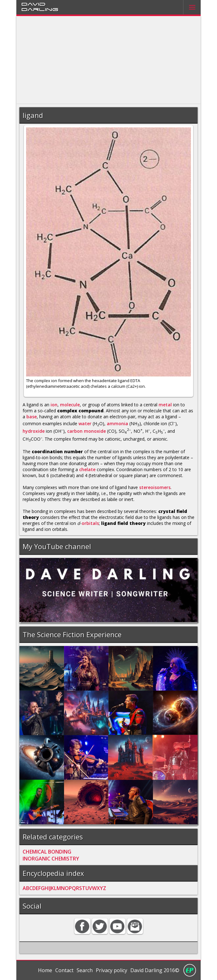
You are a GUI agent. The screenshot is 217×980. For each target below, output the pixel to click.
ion (54, 405)
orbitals (90, 523)
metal (165, 405)
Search (85, 970)
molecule (70, 405)
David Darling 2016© (155, 970)
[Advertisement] (108, 60)
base (32, 417)
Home (45, 970)
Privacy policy (111, 970)
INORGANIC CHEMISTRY (51, 859)
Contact (64, 970)
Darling (40, 9)
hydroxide (34, 431)
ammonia (117, 423)
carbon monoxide (87, 431)
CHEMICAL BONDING (47, 852)
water (85, 423)
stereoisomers (155, 487)
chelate (87, 469)
